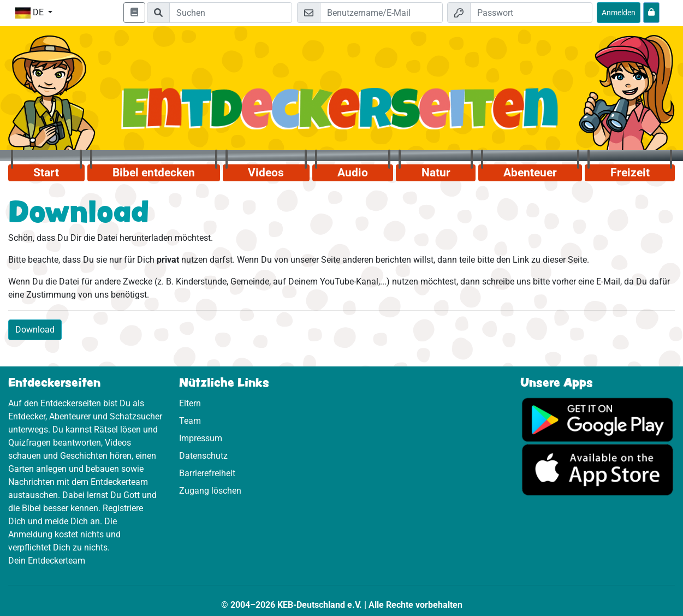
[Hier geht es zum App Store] (598, 469)
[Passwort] (531, 13)
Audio (353, 173)
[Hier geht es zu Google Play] (598, 419)
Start (46, 173)
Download (35, 330)
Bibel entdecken (154, 173)
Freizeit (630, 173)
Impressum (201, 438)
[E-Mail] (381, 13)
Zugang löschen (210, 491)
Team (190, 421)
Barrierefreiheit (207, 473)
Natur (436, 173)
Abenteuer (530, 173)
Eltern (190, 403)
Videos (266, 173)
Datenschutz (203, 456)
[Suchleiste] (231, 13)
